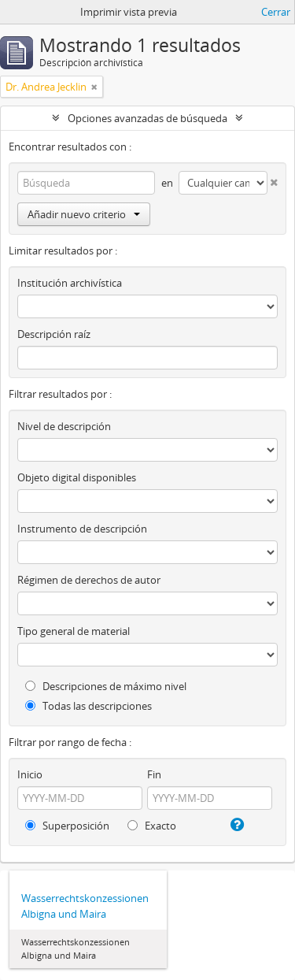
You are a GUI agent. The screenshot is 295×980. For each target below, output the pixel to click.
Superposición (67, 826)
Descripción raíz (54, 334)
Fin (154, 774)
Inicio (30, 774)
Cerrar (276, 12)
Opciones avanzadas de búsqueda (147, 118)
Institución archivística (70, 283)
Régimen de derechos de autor (89, 580)
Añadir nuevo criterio (84, 214)
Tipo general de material (74, 631)
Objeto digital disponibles (77, 477)
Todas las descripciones (88, 706)
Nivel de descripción (64, 426)
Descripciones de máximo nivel (106, 686)
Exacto (152, 826)
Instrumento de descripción (82, 529)
